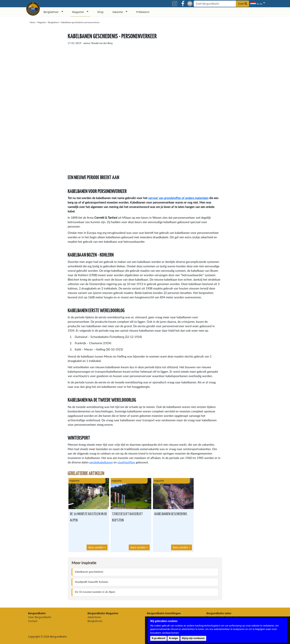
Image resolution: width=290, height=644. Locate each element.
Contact (33, 621)
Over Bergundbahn (40, 617)
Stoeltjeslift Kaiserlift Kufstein (92, 582)
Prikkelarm (143, 12)
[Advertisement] (237, 84)
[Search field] (221, 4)
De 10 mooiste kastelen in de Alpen (95, 592)
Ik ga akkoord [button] (158, 638)
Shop (100, 12)
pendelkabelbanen (101, 462)
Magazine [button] (78, 12)
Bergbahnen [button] (51, 12)
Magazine (42, 22)
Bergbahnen (53, 22)
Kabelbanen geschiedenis (171, 514)
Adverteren (94, 617)
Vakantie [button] (118, 12)
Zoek (242, 4)
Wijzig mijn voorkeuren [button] (193, 638)
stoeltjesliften (126, 462)
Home (32, 22)
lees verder (96, 547)
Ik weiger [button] (174, 638)
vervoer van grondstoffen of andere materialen (178, 198)
